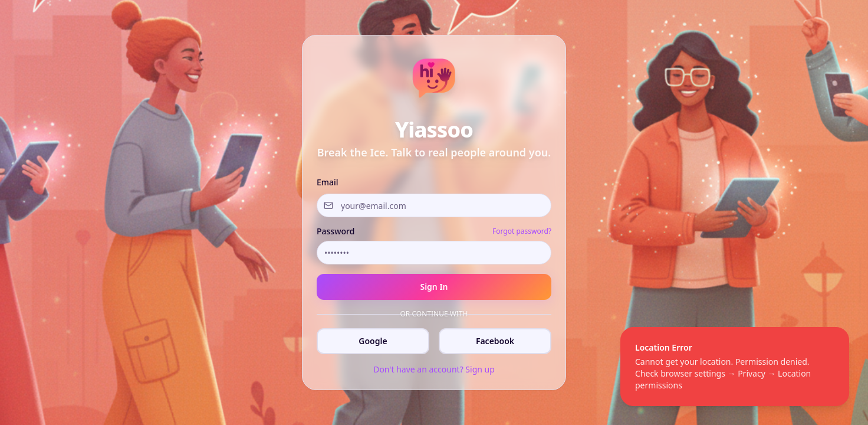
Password (336, 231)
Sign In (434, 287)
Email (328, 182)
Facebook (495, 341)
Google (373, 341)
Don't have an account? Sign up (434, 369)
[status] (735, 367)
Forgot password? (522, 231)
